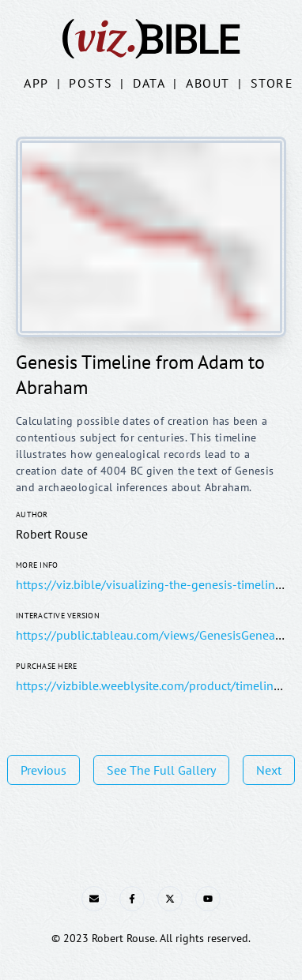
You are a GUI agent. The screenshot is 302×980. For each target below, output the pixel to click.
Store (272, 83)
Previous (43, 770)
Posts (91, 83)
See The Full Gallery (161, 770)
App (36, 83)
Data (149, 83)
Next (269, 770)
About (208, 83)
